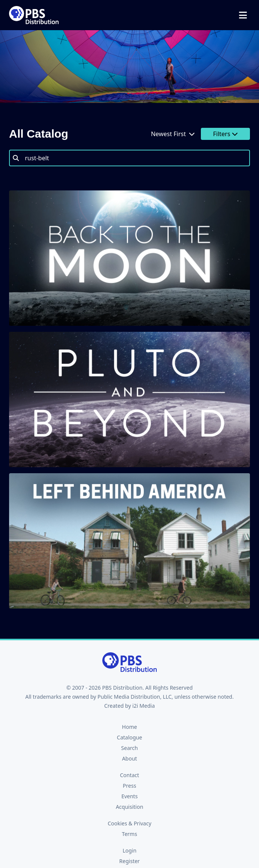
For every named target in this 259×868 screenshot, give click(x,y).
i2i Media (143, 706)
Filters (225, 134)
